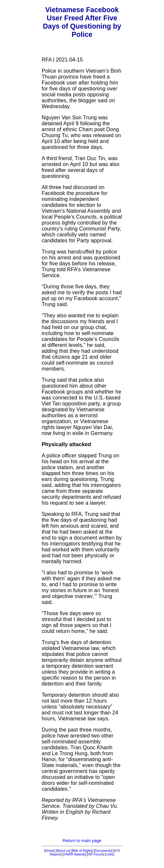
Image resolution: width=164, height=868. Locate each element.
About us (63, 851)
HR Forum (95, 854)
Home (49, 851)
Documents (103, 851)
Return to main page (82, 841)
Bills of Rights (82, 851)
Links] (110, 854)
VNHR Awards (75, 854)
